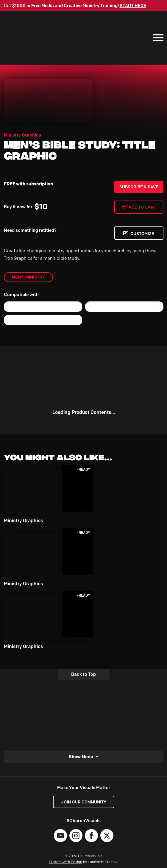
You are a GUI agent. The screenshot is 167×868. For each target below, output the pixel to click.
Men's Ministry (28, 277)
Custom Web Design (65, 862)
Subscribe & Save (139, 187)
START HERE (133, 6)
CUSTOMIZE (142, 234)
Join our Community (84, 802)
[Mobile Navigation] (157, 38)
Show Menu (81, 757)
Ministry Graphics (22, 135)
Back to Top (83, 674)
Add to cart (142, 207)
